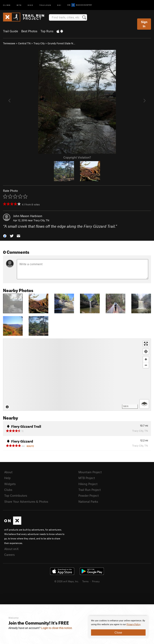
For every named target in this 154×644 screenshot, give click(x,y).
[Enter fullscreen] (146, 344)
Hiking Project (88, 484)
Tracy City (39, 43)
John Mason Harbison (28, 216)
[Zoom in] (146, 359)
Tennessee (9, 43)
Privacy (96, 581)
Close (118, 632)
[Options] (144, 404)
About (8, 472)
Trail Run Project (90, 490)
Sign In (144, 24)
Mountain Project (90, 472)
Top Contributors (16, 495)
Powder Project (89, 495)
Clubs (8, 490)
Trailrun (45, 5)
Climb (7, 5)
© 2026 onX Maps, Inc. (67, 581)
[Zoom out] (146, 365)
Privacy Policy (133, 624)
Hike (30, 5)
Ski (59, 5)
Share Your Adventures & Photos (26, 501)
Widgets (10, 484)
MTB (19, 5)
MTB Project (87, 478)
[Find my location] (146, 351)
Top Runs (47, 31)
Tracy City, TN (41, 220)
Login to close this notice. (57, 628)
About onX (11, 549)
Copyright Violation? (77, 157)
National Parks (88, 501)
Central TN (24, 43)
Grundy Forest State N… (61, 43)
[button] (5, 236)
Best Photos (29, 31)
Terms (85, 581)
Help (7, 478)
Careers (9, 555)
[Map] (77, 375)
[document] (118, 627)
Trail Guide (11, 31)
